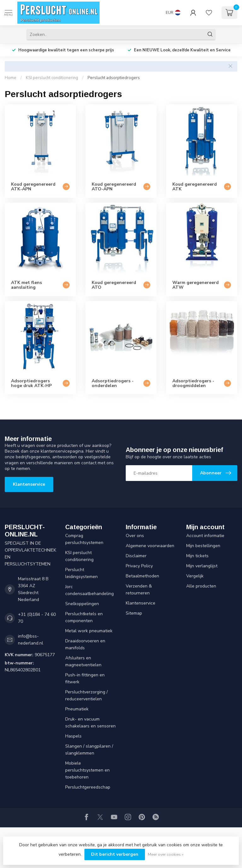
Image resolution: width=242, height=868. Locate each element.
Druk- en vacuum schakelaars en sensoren (90, 723)
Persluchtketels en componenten (84, 617)
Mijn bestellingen (203, 546)
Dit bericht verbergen (115, 854)
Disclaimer (136, 556)
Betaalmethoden (142, 576)
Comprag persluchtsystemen (84, 539)
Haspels (73, 736)
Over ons (135, 536)
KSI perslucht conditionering (52, 78)
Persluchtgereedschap (88, 787)
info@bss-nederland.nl (31, 640)
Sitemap (134, 613)
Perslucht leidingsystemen (81, 573)
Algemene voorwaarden (150, 546)
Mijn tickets (197, 556)
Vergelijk (195, 576)
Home (11, 78)
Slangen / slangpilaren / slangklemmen (89, 750)
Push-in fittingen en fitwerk (85, 678)
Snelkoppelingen (82, 604)
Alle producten (201, 586)
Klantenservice (29, 484)
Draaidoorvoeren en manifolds (85, 644)
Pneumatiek (77, 709)
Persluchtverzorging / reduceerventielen (86, 695)
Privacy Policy (139, 566)
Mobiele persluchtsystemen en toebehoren (87, 770)
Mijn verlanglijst (202, 566)
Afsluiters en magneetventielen (83, 661)
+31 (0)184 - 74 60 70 (37, 618)
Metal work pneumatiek (89, 631)
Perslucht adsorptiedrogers (114, 78)
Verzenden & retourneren (139, 590)
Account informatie (205, 536)
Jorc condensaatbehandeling (89, 590)
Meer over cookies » (166, 854)
